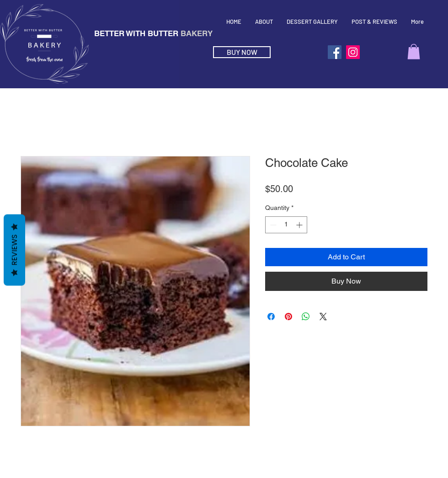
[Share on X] (323, 317)
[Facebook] (335, 52)
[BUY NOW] (242, 52)
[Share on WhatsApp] (306, 317)
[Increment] (300, 225)
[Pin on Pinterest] (288, 317)
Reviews (14, 250)
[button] (414, 51)
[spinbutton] (286, 225)
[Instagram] (353, 52)
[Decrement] (272, 225)
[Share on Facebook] (271, 317)
